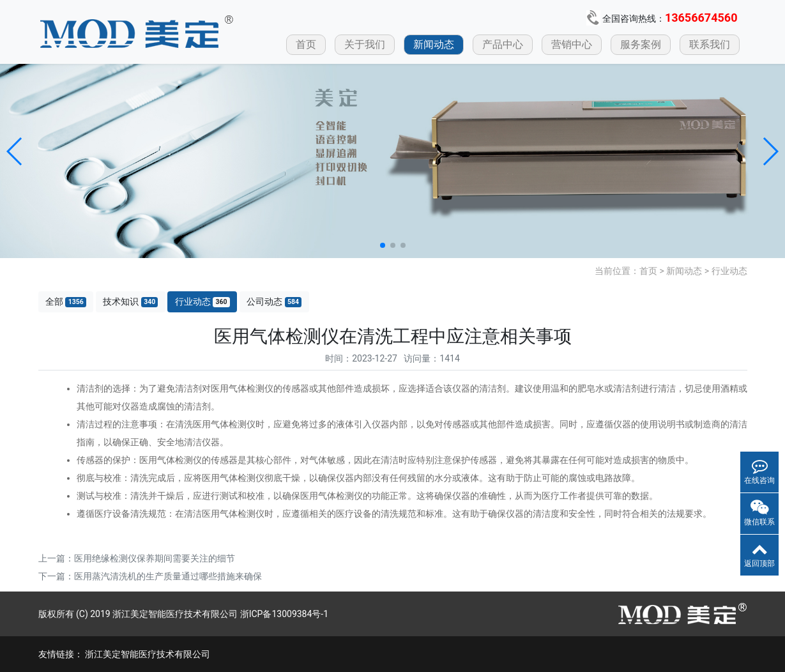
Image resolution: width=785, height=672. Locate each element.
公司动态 (274, 302)
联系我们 (710, 44)
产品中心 (503, 44)
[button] (15, 151)
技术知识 (130, 302)
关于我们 (365, 44)
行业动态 (729, 271)
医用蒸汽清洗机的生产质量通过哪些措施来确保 (168, 576)
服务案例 (641, 44)
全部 (66, 302)
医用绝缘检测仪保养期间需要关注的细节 (155, 558)
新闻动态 (434, 44)
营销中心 (572, 44)
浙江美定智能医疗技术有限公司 (148, 654)
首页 (306, 44)
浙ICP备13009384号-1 (284, 614)
